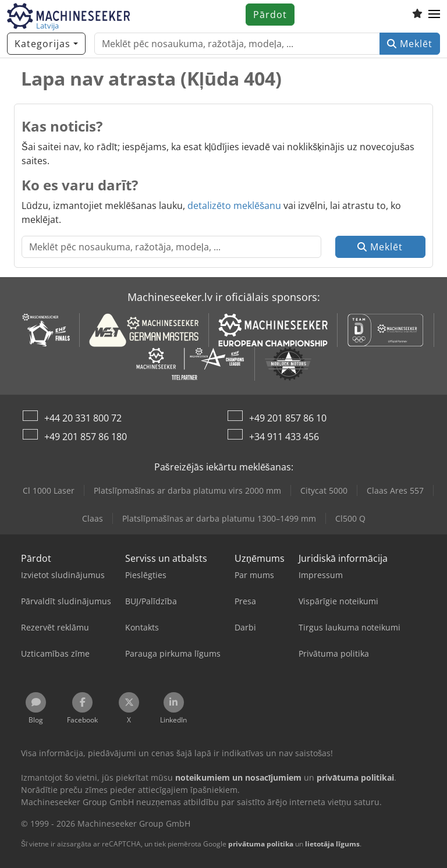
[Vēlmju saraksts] (417, 15)
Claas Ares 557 (395, 490)
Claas (93, 518)
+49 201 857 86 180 (86, 437)
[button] (434, 15)
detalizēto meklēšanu (234, 206)
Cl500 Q (350, 518)
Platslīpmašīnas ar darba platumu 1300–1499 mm (219, 518)
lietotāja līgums (332, 844)
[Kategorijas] (46, 44)
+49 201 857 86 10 (288, 418)
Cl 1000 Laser (49, 490)
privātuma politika (261, 844)
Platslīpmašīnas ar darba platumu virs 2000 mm (187, 490)
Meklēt (410, 44)
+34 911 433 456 (284, 437)
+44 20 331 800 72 (83, 418)
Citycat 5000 (324, 490)
